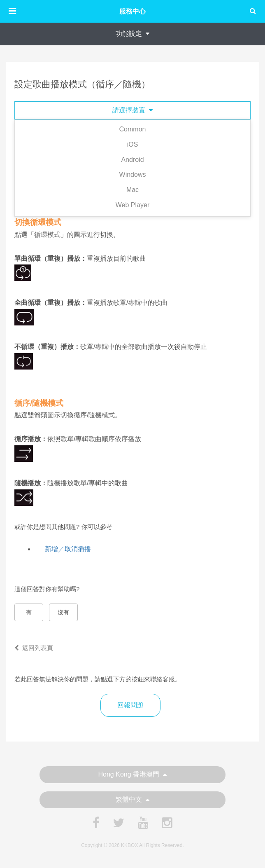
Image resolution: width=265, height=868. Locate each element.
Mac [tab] (132, 190)
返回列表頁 (34, 648)
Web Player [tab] (132, 205)
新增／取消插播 (68, 549)
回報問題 (130, 705)
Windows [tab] (133, 174)
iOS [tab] (133, 144)
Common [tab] (133, 129)
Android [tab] (132, 160)
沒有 (63, 612)
